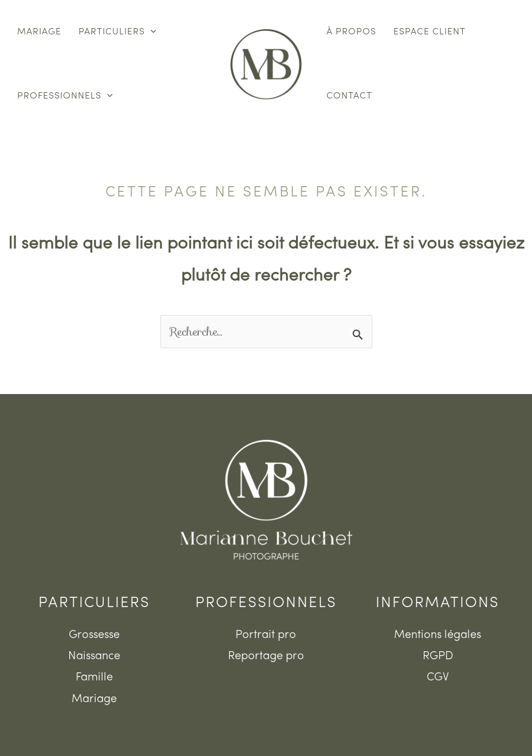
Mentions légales (438, 635)
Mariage (39, 32)
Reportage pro (266, 656)
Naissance (94, 656)
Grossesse (94, 635)
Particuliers (117, 32)
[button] (151, 32)
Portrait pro (266, 635)
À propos (351, 32)
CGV (438, 678)
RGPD (438, 656)
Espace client (429, 32)
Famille (94, 678)
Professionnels (65, 96)
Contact (349, 96)
